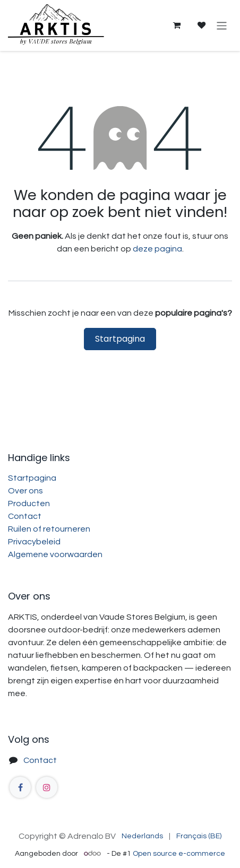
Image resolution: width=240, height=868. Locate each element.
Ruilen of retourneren (49, 529)
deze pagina (157, 249)
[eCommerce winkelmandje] (176, 25)
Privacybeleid (34, 542)
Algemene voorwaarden (55, 554)
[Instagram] (47, 787)
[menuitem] (142, 836)
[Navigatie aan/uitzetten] (222, 25)
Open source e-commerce (179, 854)
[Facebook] (20, 787)
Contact (25, 516)
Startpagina (120, 339)
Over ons (25, 491)
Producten (29, 504)
